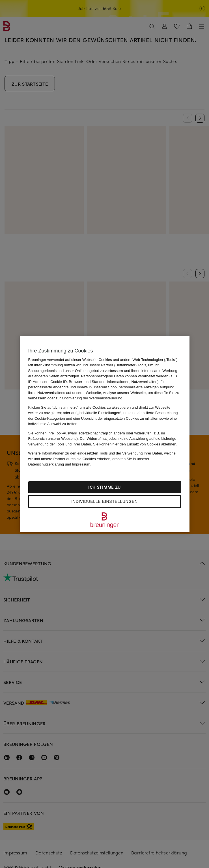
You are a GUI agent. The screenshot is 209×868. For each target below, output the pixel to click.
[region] (105, 434)
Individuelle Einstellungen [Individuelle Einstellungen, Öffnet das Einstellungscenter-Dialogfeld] (104, 501)
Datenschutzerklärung (46, 464)
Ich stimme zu (104, 487)
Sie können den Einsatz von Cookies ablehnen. (135, 444)
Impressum (81, 464)
